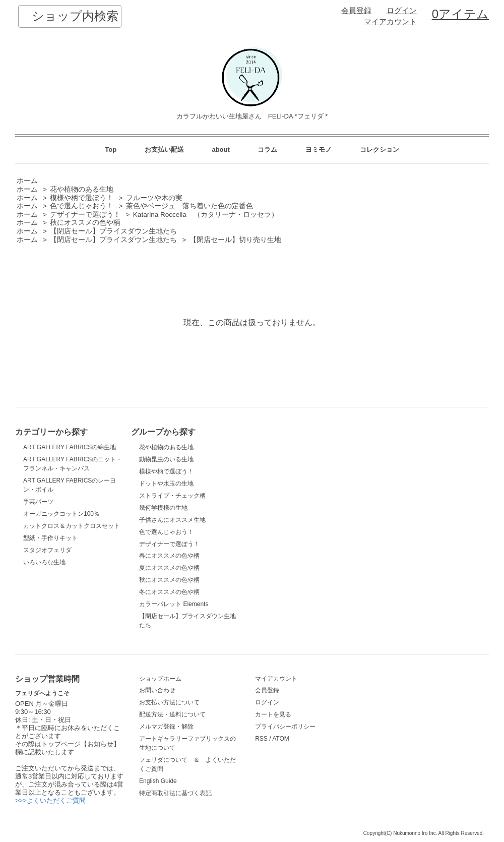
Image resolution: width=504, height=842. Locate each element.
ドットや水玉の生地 (166, 484)
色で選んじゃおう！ (82, 206)
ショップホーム (160, 679)
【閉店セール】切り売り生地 (235, 240)
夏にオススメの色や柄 (169, 568)
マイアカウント (390, 22)
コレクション (380, 149)
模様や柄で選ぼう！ (82, 198)
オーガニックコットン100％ (61, 514)
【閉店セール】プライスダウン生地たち (113, 231)
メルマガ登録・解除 (166, 727)
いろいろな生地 (44, 562)
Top (111, 149)
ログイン (402, 11)
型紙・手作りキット (50, 538)
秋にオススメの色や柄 (85, 223)
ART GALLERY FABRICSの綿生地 (70, 447)
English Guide (158, 781)
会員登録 (356, 11)
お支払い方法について (169, 702)
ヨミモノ (319, 149)
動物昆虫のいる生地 (166, 459)
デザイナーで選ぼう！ (85, 215)
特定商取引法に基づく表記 (175, 793)
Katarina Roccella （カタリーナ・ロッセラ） (206, 215)
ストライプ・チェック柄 (172, 496)
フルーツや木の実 (154, 198)
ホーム (27, 181)
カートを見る (273, 714)
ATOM (281, 739)
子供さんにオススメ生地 (172, 520)
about (220, 149)
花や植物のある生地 (82, 189)
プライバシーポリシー (285, 727)
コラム (267, 149)
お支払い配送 (164, 149)
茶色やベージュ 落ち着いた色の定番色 (190, 206)
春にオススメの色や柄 (169, 556)
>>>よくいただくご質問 (50, 800)
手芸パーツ (38, 502)
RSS (261, 739)
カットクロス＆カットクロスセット (72, 526)
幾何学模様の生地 (163, 508)
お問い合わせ (157, 690)
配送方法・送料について (172, 714)
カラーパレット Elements (174, 604)
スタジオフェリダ (47, 550)
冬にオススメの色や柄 (169, 592)
